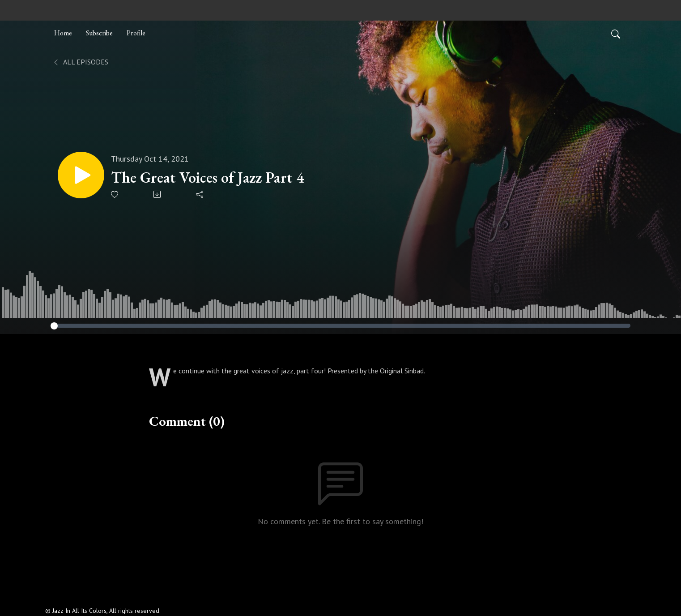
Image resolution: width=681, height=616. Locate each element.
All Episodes (80, 62)
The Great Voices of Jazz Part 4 (207, 178)
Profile (136, 33)
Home (63, 33)
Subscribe (99, 33)
